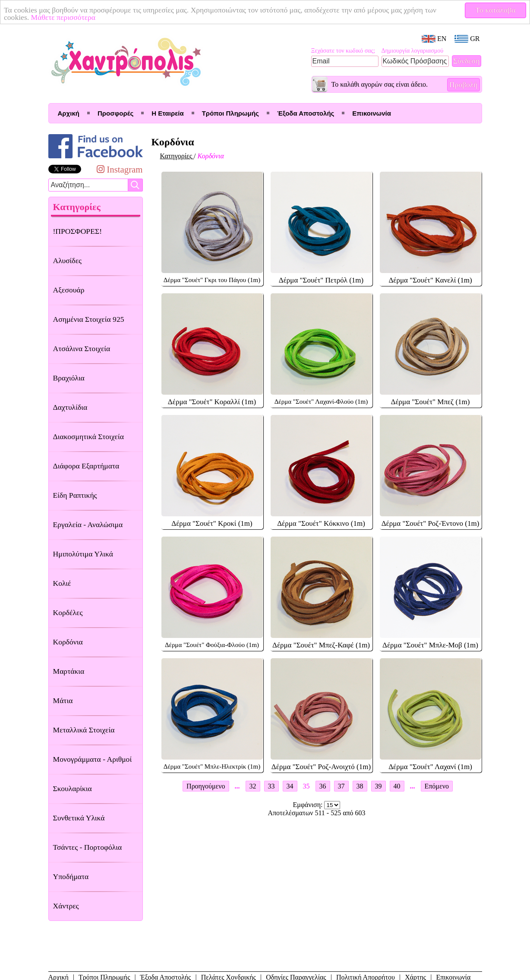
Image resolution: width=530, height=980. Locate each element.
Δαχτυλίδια (70, 407)
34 (290, 786)
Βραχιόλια (69, 378)
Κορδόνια (68, 642)
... (237, 786)
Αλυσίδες (68, 261)
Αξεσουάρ (69, 290)
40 (397, 786)
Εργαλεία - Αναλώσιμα (88, 525)
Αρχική (69, 113)
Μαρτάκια (69, 671)
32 (253, 786)
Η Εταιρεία (167, 113)
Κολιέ (62, 583)
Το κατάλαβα (496, 10)
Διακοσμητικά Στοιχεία (88, 437)
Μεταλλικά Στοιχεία (84, 730)
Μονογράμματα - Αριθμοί (93, 759)
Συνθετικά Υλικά (79, 818)
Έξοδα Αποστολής (306, 113)
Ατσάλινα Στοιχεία (82, 349)
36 (323, 786)
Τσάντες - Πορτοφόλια (88, 847)
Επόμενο (437, 786)
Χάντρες (66, 906)
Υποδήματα (71, 876)
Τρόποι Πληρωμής (230, 113)
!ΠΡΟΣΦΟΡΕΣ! (78, 231)
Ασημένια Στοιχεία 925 (89, 319)
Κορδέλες (68, 612)
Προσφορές (115, 113)
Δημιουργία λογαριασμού (413, 51)
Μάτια (63, 700)
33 (271, 786)
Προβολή (464, 85)
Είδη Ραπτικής (75, 495)
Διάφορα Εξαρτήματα (86, 466)
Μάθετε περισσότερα (63, 17)
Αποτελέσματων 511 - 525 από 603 (316, 813)
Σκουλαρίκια (73, 788)
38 (360, 786)
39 (379, 786)
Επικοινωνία (372, 113)
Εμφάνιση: (309, 805)
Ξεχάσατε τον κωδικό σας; (343, 51)
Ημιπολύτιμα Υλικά (83, 554)
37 (341, 786)
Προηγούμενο (206, 786)
